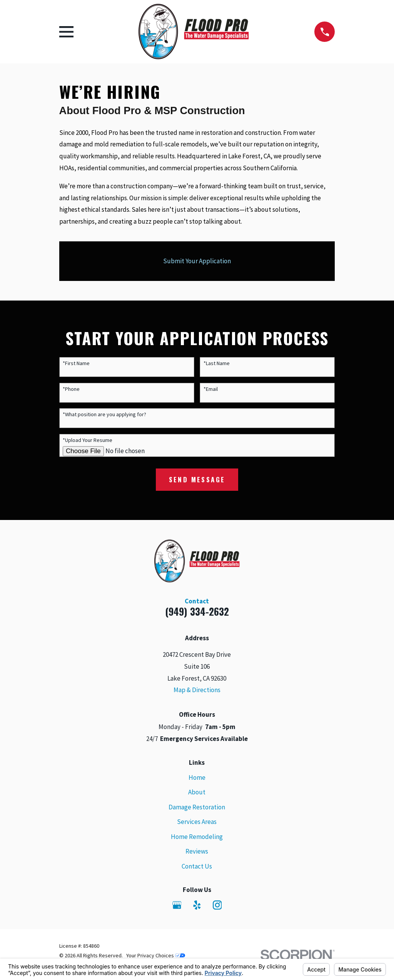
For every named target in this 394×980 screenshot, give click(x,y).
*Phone (71, 389)
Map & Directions (197, 690)
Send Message (197, 479)
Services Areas (197, 822)
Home (197, 777)
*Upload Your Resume (88, 440)
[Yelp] (197, 905)
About (197, 792)
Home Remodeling (197, 837)
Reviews (197, 851)
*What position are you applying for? (104, 414)
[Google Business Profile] (177, 905)
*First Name (76, 363)
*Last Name (217, 363)
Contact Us (197, 866)
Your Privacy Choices (156, 955)
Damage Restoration (197, 807)
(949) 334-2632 (197, 611)
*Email (211, 389)
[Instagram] (217, 905)
